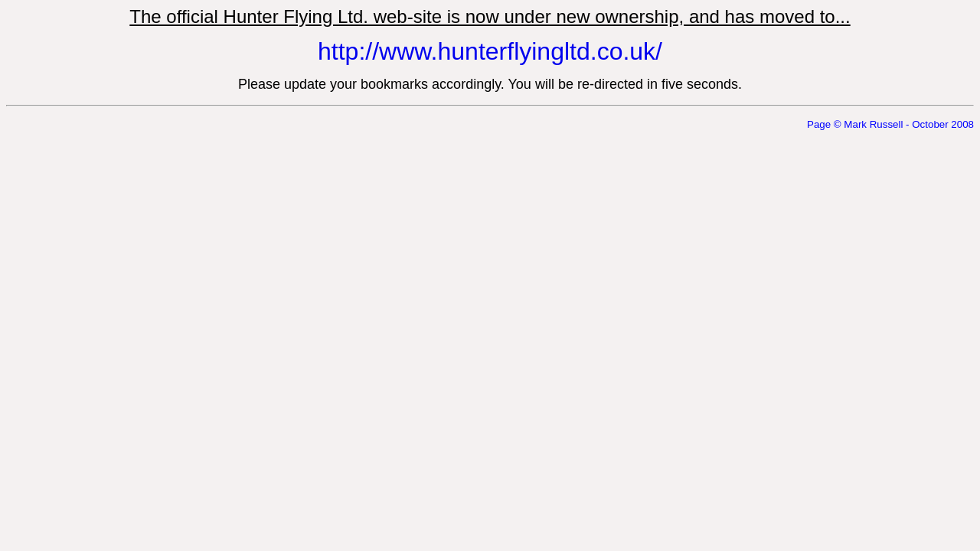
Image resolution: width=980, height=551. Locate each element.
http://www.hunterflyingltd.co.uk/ (490, 51)
